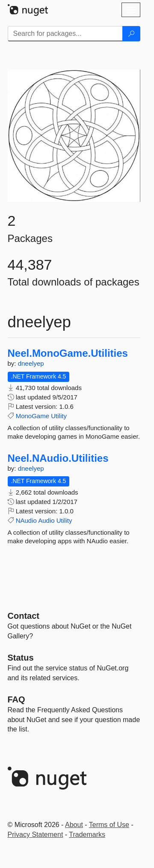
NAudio (26, 520)
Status (21, 658)
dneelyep (31, 363)
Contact (24, 616)
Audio (46, 520)
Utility (59, 416)
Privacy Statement (36, 835)
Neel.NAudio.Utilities (58, 458)
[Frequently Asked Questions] (16, 699)
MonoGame (33, 416)
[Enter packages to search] (65, 34)
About (74, 825)
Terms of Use (109, 825)
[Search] (131, 34)
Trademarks (87, 835)
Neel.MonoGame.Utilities (68, 353)
